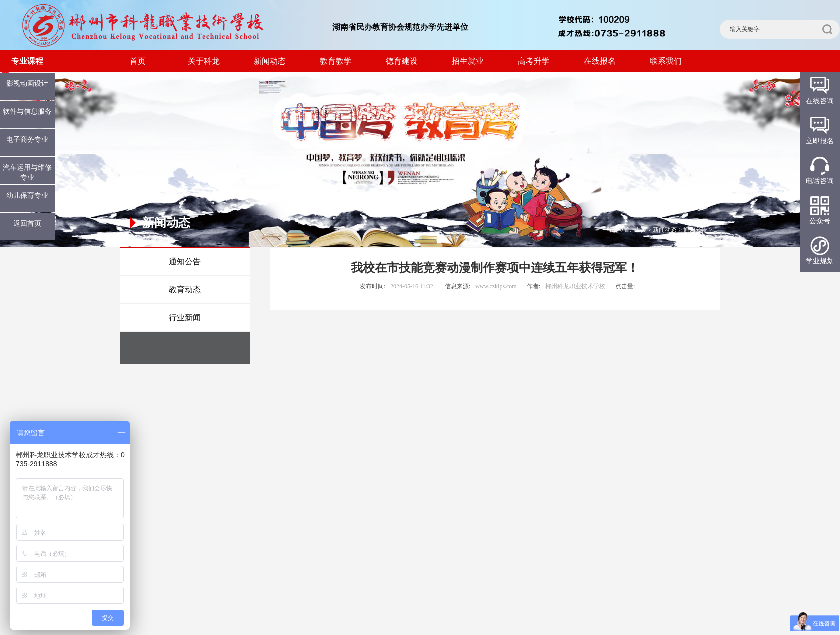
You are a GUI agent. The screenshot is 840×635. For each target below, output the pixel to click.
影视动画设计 (27, 84)
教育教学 (336, 61)
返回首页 (27, 224)
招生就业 (468, 61)
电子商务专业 (27, 140)
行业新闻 (185, 318)
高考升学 (534, 61)
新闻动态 (270, 61)
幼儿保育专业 (27, 196)
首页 (138, 61)
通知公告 (185, 262)
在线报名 (600, 61)
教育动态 (185, 290)
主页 (641, 230)
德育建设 (402, 61)
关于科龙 (204, 61)
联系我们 (666, 61)
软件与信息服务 (27, 112)
